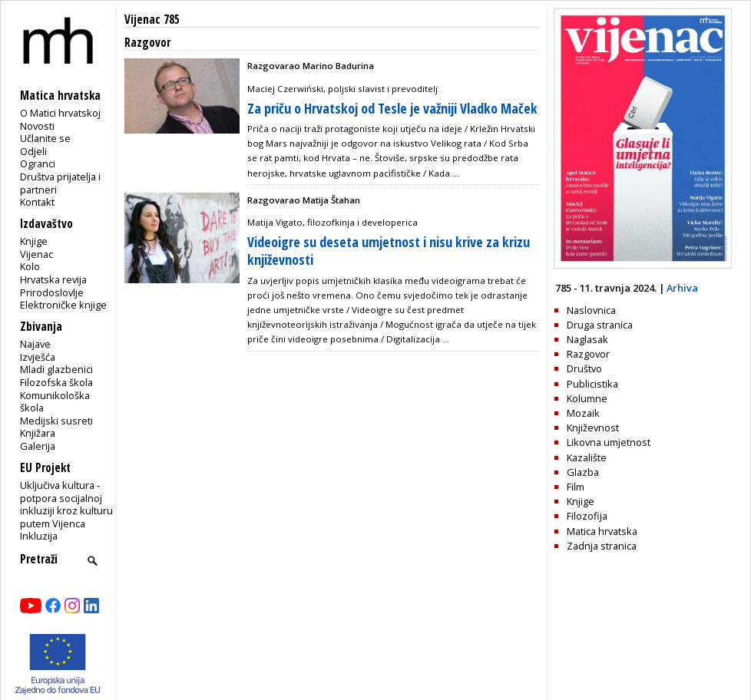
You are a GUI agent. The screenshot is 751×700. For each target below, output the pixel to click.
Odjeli (33, 151)
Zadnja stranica (602, 546)
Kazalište (587, 457)
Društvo (584, 368)
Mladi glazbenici (56, 369)
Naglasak (587, 339)
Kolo (30, 266)
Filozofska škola (56, 382)
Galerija (38, 446)
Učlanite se (45, 138)
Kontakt (37, 202)
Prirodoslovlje (52, 292)
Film (576, 487)
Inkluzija (39, 536)
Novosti (37, 126)
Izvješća (38, 357)
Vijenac (36, 254)
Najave (35, 344)
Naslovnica (591, 310)
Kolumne (587, 398)
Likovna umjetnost (609, 442)
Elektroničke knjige (63, 305)
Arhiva (682, 288)
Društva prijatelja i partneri (60, 183)
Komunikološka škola (55, 402)
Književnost (593, 428)
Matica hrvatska (602, 531)
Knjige (34, 241)
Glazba (583, 472)
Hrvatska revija (53, 279)
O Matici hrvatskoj (60, 113)
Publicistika (592, 384)
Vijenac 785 (152, 20)
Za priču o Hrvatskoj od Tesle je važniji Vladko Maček (392, 108)
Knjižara (38, 433)
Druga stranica (600, 325)
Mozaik (583, 413)
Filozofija (587, 516)
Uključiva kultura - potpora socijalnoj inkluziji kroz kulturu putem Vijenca (66, 504)
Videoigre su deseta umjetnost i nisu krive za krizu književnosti (389, 251)
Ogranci (38, 163)
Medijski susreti (56, 421)
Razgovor (588, 354)
